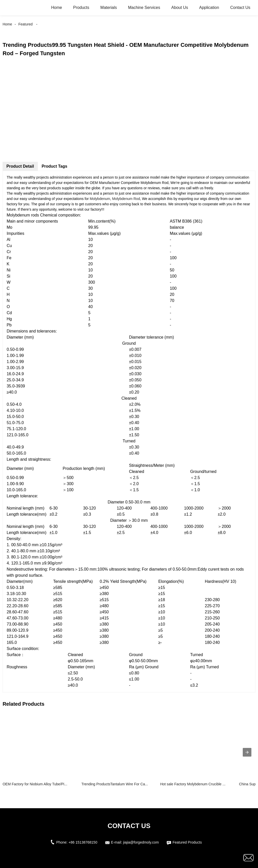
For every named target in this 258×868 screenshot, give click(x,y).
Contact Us (240, 8)
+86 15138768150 (83, 842)
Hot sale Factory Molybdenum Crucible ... (193, 784)
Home (57, 8)
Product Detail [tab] (20, 166)
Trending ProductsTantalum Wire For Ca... (115, 784)
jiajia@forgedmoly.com (141, 842)
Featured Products (187, 842)
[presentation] (247, 752)
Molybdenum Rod (126, 199)
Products (81, 8)
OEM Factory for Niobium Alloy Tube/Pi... (35, 784)
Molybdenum (100, 199)
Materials (109, 8)
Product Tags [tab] (55, 166)
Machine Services (144, 8)
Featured (25, 24)
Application (209, 8)
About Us (180, 8)
